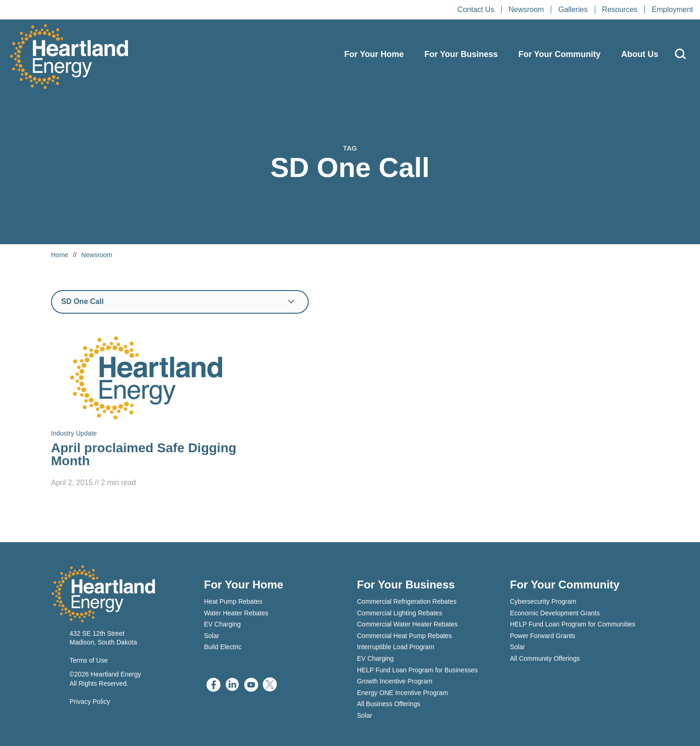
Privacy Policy (90, 702)
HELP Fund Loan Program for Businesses (417, 670)
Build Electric (223, 647)
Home (60, 255)
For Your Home (374, 54)
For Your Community (559, 54)
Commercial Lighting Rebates (400, 613)
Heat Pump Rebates (233, 601)
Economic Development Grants (555, 613)
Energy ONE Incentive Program (402, 693)
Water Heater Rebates (236, 613)
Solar (212, 636)
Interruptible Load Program (396, 647)
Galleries (573, 9)
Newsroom (526, 9)
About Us (640, 54)
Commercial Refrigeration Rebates (407, 601)
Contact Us (476, 9)
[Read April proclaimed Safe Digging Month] (146, 411)
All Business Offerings (389, 704)
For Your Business (461, 54)
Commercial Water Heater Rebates (407, 624)
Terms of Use (89, 660)
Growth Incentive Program (395, 681)
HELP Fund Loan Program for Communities (573, 624)
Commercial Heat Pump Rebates (404, 636)
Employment (672, 9)
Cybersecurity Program (543, 601)
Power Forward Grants (543, 636)
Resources (620, 9)
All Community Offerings (545, 658)
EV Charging (222, 624)
